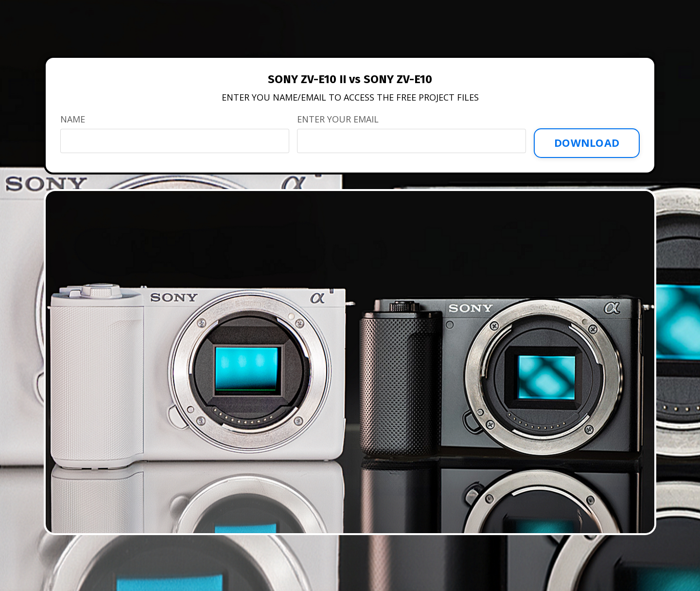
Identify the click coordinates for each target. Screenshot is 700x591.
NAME (73, 119)
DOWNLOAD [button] (587, 143)
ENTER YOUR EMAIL (338, 119)
